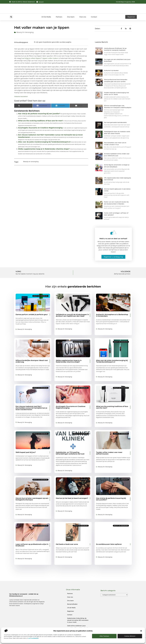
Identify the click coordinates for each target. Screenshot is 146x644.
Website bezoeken (21, 96)
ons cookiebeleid (33, 638)
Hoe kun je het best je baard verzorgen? (72, 498)
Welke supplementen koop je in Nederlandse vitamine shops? (44, 149)
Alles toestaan (104, 636)
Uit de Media (71, 608)
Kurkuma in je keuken (111, 70)
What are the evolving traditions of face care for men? (40, 121)
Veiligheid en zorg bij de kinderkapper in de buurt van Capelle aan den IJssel (72, 315)
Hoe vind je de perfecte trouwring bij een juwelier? (39, 114)
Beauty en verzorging (25, 32)
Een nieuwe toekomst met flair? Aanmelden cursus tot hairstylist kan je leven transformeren (31, 408)
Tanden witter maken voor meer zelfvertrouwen (109, 453)
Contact (94, 17)
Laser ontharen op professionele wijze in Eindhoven (32, 545)
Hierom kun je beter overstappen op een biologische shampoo (32, 499)
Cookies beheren (130, 636)
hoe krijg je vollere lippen (31, 58)
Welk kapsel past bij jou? (26, 452)
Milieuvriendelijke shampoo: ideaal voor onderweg (32, 361)
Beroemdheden (72, 604)
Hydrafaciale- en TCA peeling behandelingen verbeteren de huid (70, 453)
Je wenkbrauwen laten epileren (109, 544)
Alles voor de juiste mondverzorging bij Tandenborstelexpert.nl (44, 142)
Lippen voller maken (50, 58)
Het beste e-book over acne (67, 544)
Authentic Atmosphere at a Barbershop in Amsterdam (112, 315)
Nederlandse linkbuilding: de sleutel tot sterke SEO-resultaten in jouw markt (78, 620)
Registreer (71, 611)
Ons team (71, 17)
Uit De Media (46, 17)
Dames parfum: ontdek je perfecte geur (32, 314)
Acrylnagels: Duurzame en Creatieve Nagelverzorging (40, 128)
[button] (141, 631)
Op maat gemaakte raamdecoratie (115, 122)
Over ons (83, 17)
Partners (59, 17)
